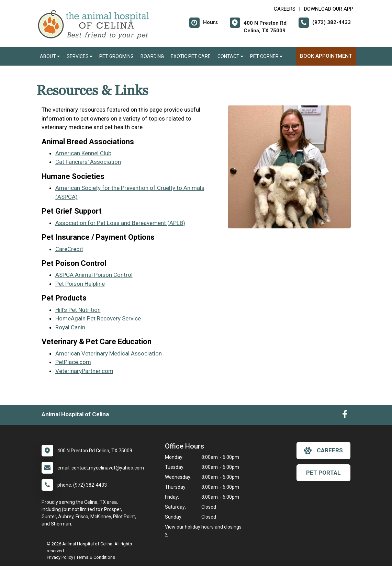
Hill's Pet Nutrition (78, 310)
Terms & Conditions (96, 557)
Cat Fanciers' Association (88, 162)
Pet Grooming (116, 56)
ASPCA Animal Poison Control (94, 275)
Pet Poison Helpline (80, 284)
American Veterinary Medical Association (109, 353)
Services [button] (80, 56)
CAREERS (285, 9)
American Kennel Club (83, 153)
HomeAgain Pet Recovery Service (98, 318)
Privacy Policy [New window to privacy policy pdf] (60, 557)
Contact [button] (230, 56)
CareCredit (69, 249)
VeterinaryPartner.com (84, 371)
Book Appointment (326, 56)
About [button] (50, 56)
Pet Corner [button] (266, 56)
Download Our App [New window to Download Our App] (329, 9)
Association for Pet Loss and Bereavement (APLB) (120, 223)
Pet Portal (323, 473)
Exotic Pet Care (191, 56)
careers (323, 451)
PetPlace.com (73, 362)
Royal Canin (70, 327)
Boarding (152, 56)
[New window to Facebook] (345, 416)
